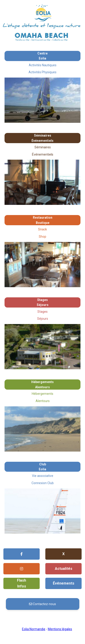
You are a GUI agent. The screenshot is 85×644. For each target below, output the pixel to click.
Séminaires (43, 147)
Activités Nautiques (43, 65)
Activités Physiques (42, 72)
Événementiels (43, 154)
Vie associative (43, 476)
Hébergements (42, 394)
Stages (42, 312)
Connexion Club (43, 483)
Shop (42, 237)
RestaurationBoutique (43, 220)
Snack (42, 229)
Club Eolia (42, 467)
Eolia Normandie (34, 629)
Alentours (43, 401)
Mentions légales (60, 629)
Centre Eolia (42, 56)
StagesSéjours (43, 302)
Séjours (43, 319)
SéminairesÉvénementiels (42, 138)
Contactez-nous (42, 604)
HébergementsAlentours (42, 384)
